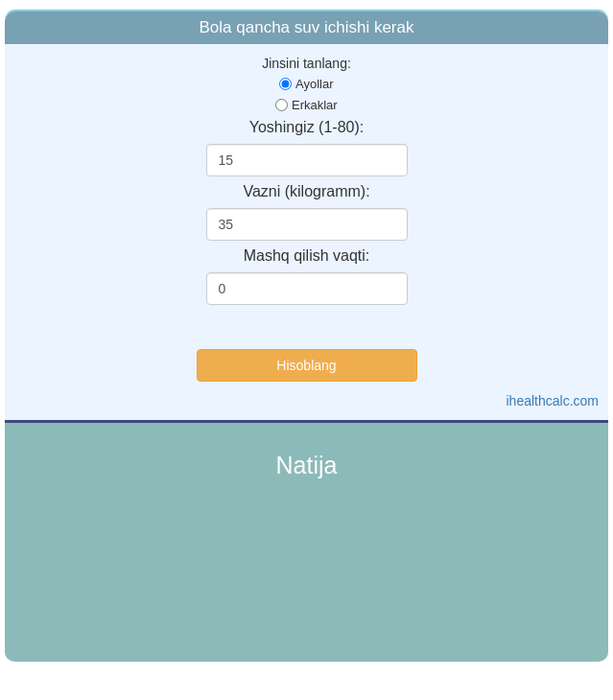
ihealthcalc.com (553, 401)
